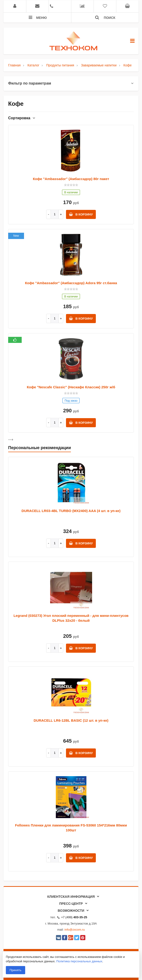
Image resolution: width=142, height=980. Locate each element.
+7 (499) (72, 917)
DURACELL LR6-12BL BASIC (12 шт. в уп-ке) (71, 720)
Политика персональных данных (79, 961)
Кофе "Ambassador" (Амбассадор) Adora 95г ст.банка (71, 283)
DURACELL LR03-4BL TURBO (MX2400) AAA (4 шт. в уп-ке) (71, 511)
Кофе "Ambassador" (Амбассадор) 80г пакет (71, 179)
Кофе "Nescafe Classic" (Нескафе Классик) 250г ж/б (71, 387)
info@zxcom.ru (75, 930)
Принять (16, 970)
